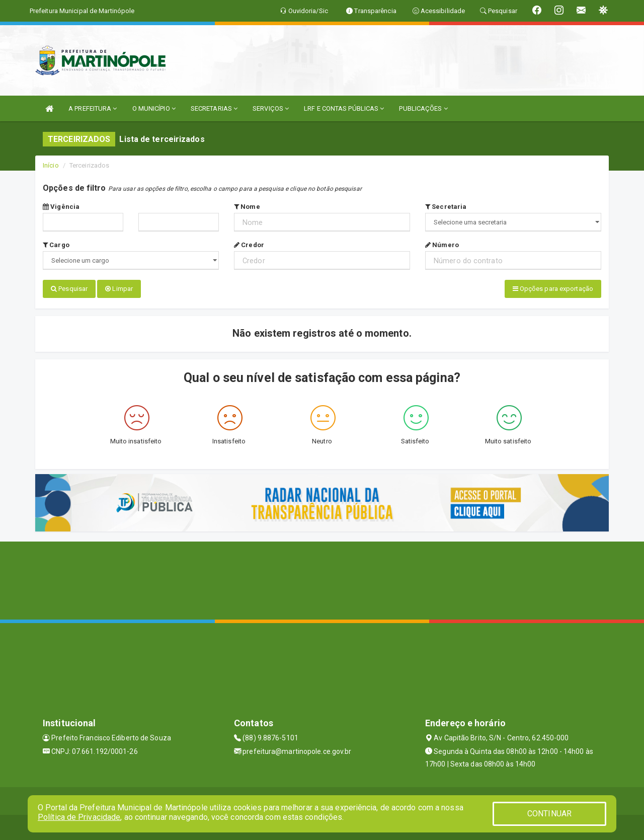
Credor (249, 245)
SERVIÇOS (271, 108)
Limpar (119, 289)
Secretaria (446, 207)
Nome (247, 207)
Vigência (61, 207)
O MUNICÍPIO (154, 108)
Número (442, 245)
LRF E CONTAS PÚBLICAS (344, 108)
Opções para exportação (553, 289)
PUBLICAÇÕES (423, 108)
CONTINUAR (549, 814)
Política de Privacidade (79, 817)
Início (51, 165)
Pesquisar (69, 289)
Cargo (56, 245)
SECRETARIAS (214, 108)
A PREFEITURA (93, 108)
